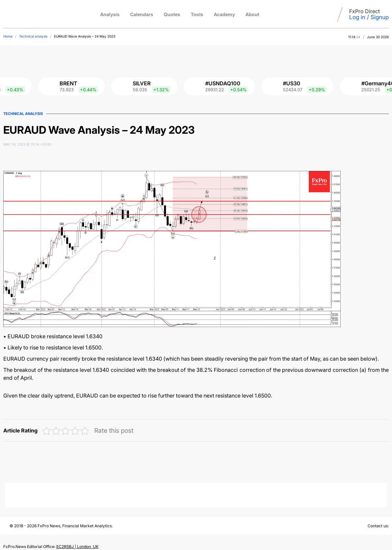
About (252, 14)
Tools (197, 14)
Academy (224, 14)
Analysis (110, 14)
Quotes (172, 14)
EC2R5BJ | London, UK (77, 547)
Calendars (142, 14)
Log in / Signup (369, 17)
